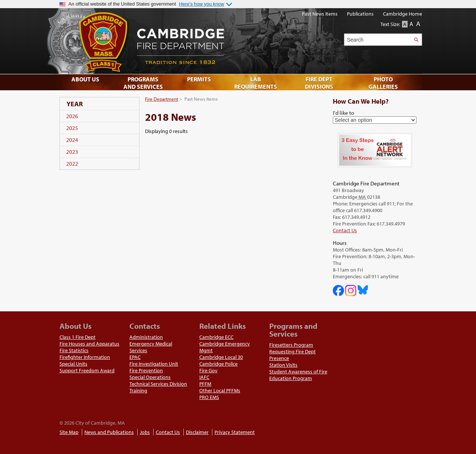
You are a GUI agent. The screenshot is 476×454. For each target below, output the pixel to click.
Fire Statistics (74, 350)
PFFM (205, 384)
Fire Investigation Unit (154, 364)
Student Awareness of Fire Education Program (298, 375)
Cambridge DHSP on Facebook (338, 291)
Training (138, 390)
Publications (360, 14)
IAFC (204, 377)
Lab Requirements (256, 83)
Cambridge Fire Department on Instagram (351, 291)
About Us (85, 79)
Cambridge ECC (216, 337)
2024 (72, 140)
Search (416, 40)
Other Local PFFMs (220, 390)
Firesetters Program (291, 345)
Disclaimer (197, 432)
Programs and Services (143, 83)
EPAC (135, 357)
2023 (72, 152)
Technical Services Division (158, 384)
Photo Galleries (383, 83)
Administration (146, 337)
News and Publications (109, 432)
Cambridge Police (218, 364)
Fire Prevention (146, 370)
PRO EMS (209, 397)
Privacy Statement (235, 432)
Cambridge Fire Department (231, 41)
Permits (199, 79)
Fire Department (162, 99)
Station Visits (283, 365)
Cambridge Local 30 (221, 357)
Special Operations (150, 377)
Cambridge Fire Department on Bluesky (363, 290)
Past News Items (320, 14)
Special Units (73, 364)
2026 (72, 116)
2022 (72, 164)
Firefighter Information (85, 357)
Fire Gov (208, 370)
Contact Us (345, 230)
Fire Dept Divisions (319, 83)
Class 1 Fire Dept (78, 337)
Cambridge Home (403, 14)
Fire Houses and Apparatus (89, 344)
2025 (72, 128)
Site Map (69, 432)
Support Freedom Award (87, 370)
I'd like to (343, 113)
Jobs (145, 432)
